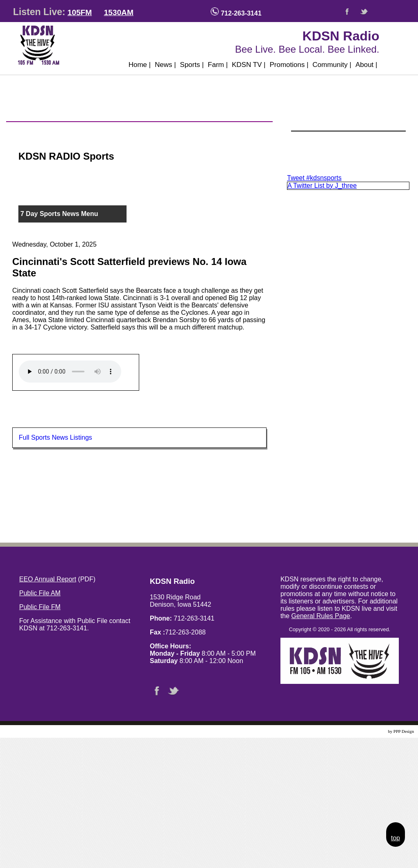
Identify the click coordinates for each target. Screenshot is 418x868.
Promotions (289, 65)
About (367, 65)
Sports (192, 65)
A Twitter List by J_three (322, 186)
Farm (218, 65)
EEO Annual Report (48, 579)
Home (140, 65)
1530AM (119, 12)
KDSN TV (249, 65)
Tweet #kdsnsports (314, 178)
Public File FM (40, 607)
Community (332, 65)
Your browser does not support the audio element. (70, 372)
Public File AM (40, 593)
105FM (80, 12)
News (165, 65)
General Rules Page (321, 616)
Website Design (373, 731)
